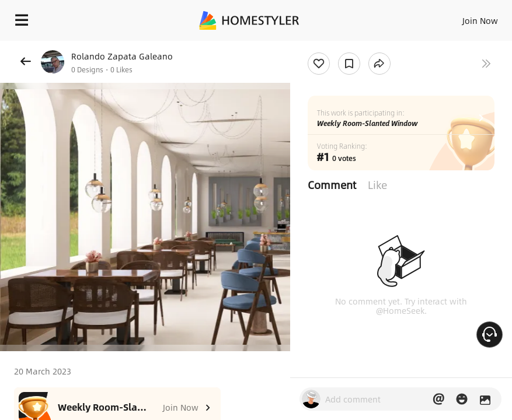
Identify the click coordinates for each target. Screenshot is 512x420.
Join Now (480, 20)
